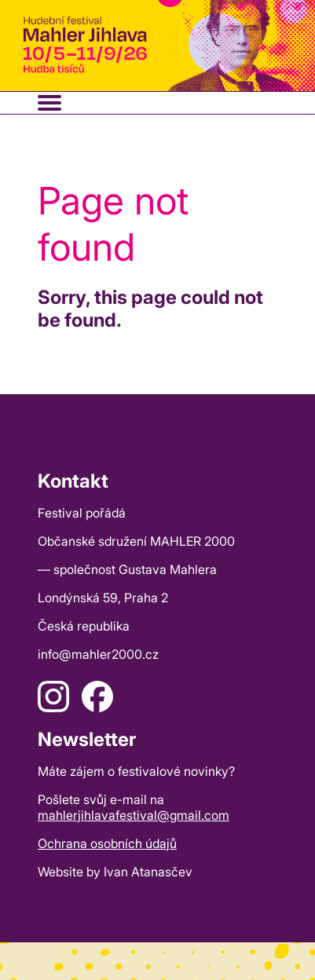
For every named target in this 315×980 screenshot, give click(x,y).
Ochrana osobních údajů (107, 843)
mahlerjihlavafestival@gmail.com (134, 815)
